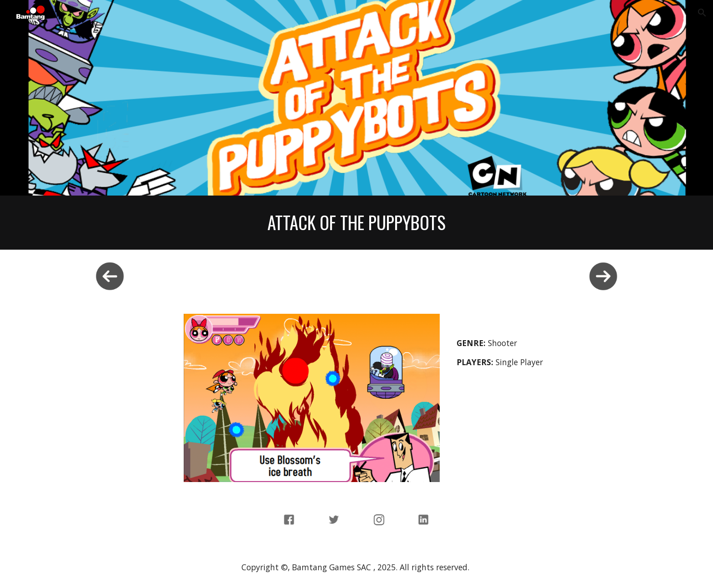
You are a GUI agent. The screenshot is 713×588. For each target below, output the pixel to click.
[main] (356, 223)
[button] (702, 13)
